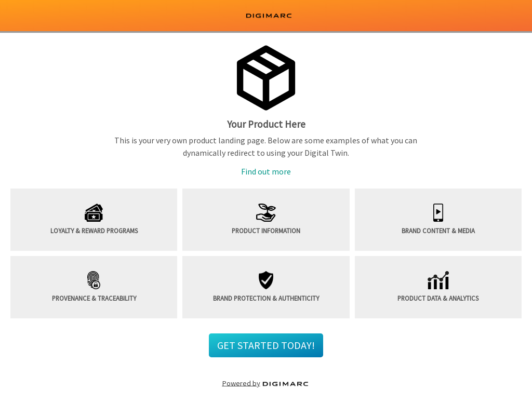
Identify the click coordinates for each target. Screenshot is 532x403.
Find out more (266, 171)
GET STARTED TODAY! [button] (266, 345)
